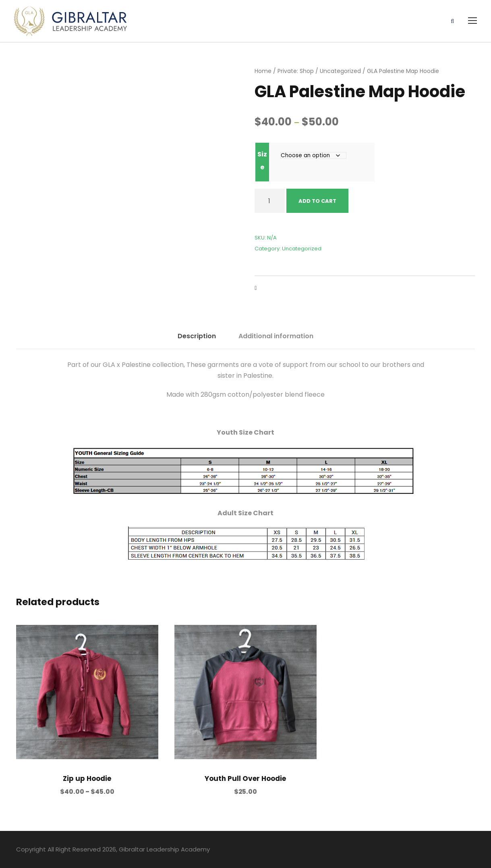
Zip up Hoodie (87, 778)
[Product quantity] (270, 201)
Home (263, 71)
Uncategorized (340, 71)
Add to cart (317, 201)
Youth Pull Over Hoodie (245, 778)
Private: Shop (296, 71)
